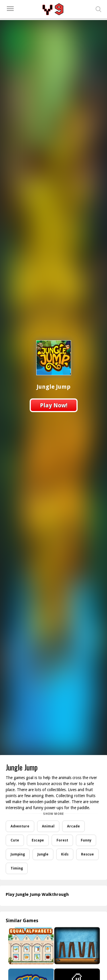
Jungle (43, 854)
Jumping (18, 854)
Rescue (87, 854)
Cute (15, 840)
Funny (86, 840)
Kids (65, 854)
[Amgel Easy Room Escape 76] (77, 946)
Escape (38, 840)
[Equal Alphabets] (31, 946)
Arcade (73, 826)
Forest (62, 840)
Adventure (20, 826)
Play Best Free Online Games (54, 9)
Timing (17, 868)
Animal (48, 826)
